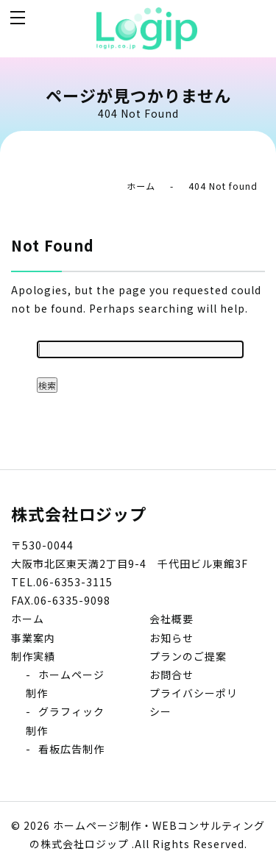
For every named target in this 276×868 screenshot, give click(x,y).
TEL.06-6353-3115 (62, 582)
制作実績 (33, 656)
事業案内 (33, 638)
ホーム (141, 186)
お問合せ (171, 675)
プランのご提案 (188, 656)
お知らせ (171, 638)
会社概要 (171, 619)
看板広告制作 (71, 749)
